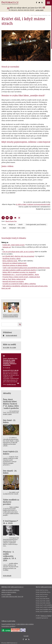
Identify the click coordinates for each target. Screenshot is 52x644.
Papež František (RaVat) (8, 624)
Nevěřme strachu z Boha (11, 258)
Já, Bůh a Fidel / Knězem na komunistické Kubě (33, 204)
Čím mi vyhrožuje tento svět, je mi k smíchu (18, 252)
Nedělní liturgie (11, 384)
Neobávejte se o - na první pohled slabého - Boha (21, 274)
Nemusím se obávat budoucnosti (14, 263)
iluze (4, 228)
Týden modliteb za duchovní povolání (11, 502)
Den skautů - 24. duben (10, 472)
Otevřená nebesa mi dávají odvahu (15, 265)
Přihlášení (7, 332)
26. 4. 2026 (6, 347)
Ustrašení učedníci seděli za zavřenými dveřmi (19, 270)
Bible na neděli (9, 344)
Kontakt (26, 636)
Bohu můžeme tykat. (10, 261)
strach (20, 224)
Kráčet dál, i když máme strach (14, 245)
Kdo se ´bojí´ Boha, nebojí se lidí (14, 279)
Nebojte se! (7, 247)
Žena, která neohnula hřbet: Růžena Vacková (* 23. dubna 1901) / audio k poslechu (11, 404)
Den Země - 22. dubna (9, 421)
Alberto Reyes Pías (39, 15)
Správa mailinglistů (11, 335)
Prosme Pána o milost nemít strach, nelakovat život (21, 277)
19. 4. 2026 (13, 347)
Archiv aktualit (7, 576)
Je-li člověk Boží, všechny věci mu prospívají (18, 256)
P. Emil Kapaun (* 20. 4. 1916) (11, 522)
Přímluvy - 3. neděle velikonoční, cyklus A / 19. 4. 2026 (10, 556)
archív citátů (40, 10)
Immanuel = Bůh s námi (17, 228)
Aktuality (7, 393)
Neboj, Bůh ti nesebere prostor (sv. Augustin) (19, 272)
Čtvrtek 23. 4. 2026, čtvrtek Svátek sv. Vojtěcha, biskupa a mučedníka (10, 363)
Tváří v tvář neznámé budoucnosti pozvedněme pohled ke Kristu (26, 268)
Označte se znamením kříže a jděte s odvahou (19, 284)
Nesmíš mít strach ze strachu (13, 281)
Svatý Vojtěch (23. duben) (11, 453)
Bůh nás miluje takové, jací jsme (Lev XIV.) (26, 8)
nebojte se (12, 224)
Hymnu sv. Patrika (46, 616)
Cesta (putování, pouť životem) (36, 224)
